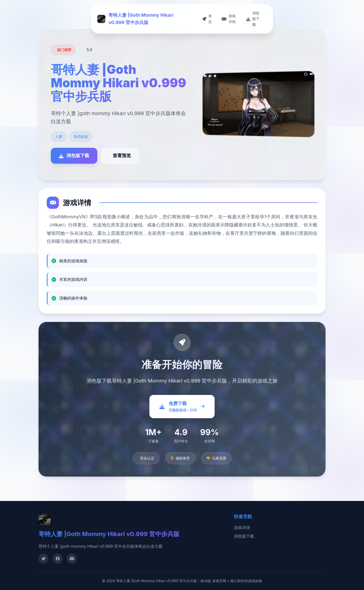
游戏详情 (242, 528)
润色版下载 (244, 536)
